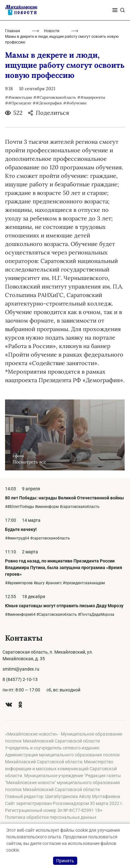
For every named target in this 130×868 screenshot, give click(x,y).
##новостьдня (19, 97)
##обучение (75, 103)
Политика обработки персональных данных (51, 817)
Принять (65, 861)
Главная (13, 31)
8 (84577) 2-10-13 (20, 679)
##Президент (18, 103)
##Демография (47, 103)
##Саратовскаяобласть (55, 97)
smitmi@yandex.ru (21, 669)
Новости (52, 31)
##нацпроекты (91, 97)
